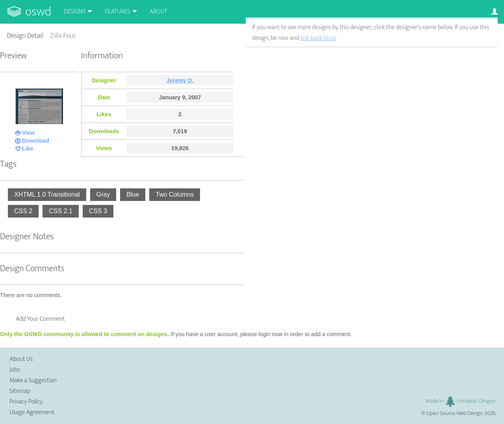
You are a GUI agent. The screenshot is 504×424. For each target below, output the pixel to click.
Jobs (15, 370)
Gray (103, 194)
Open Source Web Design (455, 413)
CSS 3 (98, 211)
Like (28, 149)
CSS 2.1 (61, 211)
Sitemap (20, 391)
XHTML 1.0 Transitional (47, 194)
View (29, 133)
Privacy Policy (26, 402)
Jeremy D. (180, 80)
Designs (75, 12)
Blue (133, 194)
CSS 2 (23, 211)
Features (118, 12)
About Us (21, 359)
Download (36, 141)
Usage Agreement (32, 412)
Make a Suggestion (33, 380)
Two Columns (175, 194)
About (158, 12)
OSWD (38, 12)
